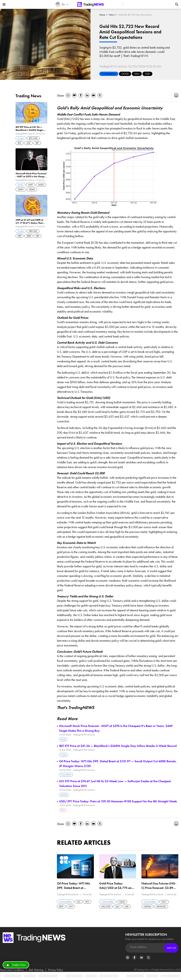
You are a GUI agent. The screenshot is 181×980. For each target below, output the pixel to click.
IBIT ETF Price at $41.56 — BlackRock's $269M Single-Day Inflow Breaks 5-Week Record (118, 746)
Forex (63, 810)
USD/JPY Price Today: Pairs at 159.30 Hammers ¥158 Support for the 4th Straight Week (118, 801)
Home (102, 15)
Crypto (64, 755)
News (112, 15)
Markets (64, 795)
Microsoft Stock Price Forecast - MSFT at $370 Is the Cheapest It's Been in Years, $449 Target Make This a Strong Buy (116, 728)
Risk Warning (36, 970)
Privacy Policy (56, 970)
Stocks (63, 739)
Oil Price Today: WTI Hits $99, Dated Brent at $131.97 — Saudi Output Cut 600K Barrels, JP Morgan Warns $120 (118, 764)
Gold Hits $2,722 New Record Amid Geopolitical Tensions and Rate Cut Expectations (136, 15)
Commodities (109, 74)
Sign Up (171, 948)
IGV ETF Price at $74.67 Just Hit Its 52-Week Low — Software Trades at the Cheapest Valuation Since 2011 (115, 783)
